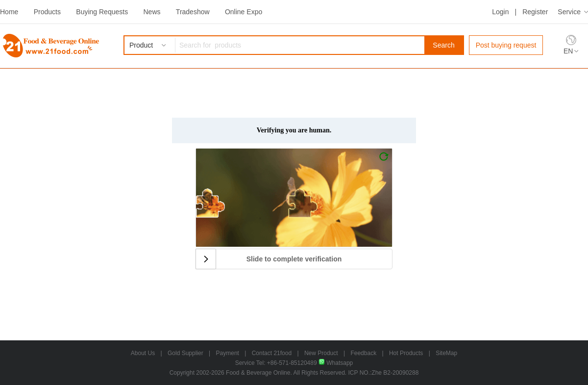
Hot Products (406, 353)
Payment (228, 353)
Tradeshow (193, 12)
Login (500, 12)
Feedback (363, 353)
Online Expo (244, 12)
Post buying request (506, 45)
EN (568, 51)
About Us (143, 353)
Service (569, 12)
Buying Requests (102, 12)
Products (47, 12)
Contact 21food (272, 353)
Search (443, 45)
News (152, 12)
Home (9, 12)
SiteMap (446, 353)
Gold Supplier (185, 353)
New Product (321, 353)
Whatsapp (336, 363)
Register (535, 12)
